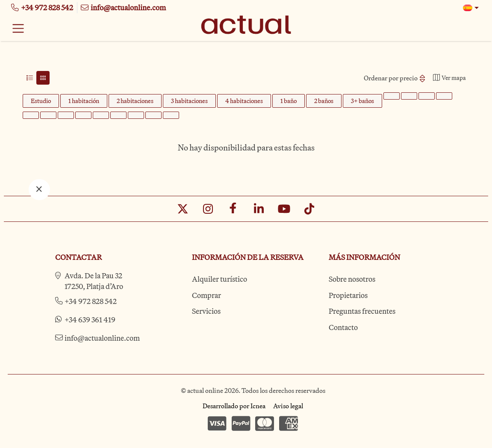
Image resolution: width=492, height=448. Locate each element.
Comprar (206, 295)
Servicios (206, 311)
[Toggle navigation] (18, 28)
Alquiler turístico (219, 279)
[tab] (30, 78)
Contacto (343, 327)
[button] (471, 8)
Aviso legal (288, 406)
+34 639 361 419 (90, 320)
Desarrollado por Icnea (234, 406)
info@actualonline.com (102, 338)
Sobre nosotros (352, 279)
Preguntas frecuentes (362, 311)
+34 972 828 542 (91, 301)
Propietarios (348, 295)
